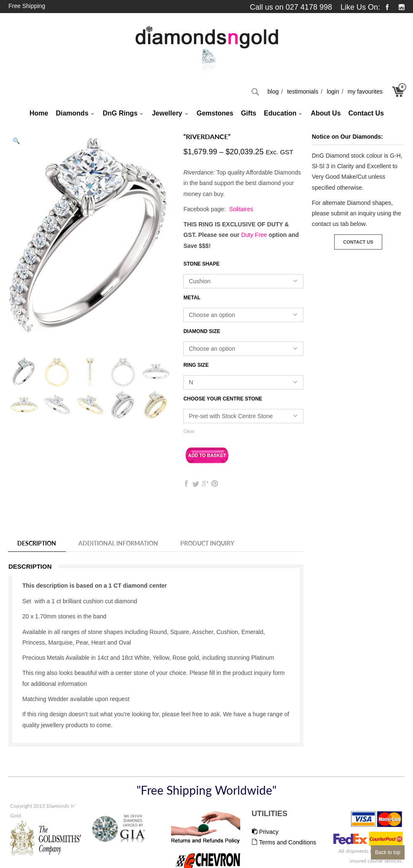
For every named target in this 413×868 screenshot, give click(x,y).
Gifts (249, 113)
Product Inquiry (207, 543)
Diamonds (75, 114)
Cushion (200, 281)
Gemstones (215, 113)
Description (37, 543)
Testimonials (303, 91)
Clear (189, 431)
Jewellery (170, 114)
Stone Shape (201, 264)
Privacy (265, 832)
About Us (326, 113)
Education (283, 114)
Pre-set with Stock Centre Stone (231, 416)
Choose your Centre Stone (223, 399)
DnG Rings (123, 114)
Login (333, 91)
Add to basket (207, 455)
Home (39, 113)
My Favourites (365, 91)
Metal (192, 298)
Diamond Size (202, 331)
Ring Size (196, 365)
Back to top (388, 852)
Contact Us (366, 113)
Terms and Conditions (284, 842)
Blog (273, 91)
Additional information (118, 543)
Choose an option (212, 315)
